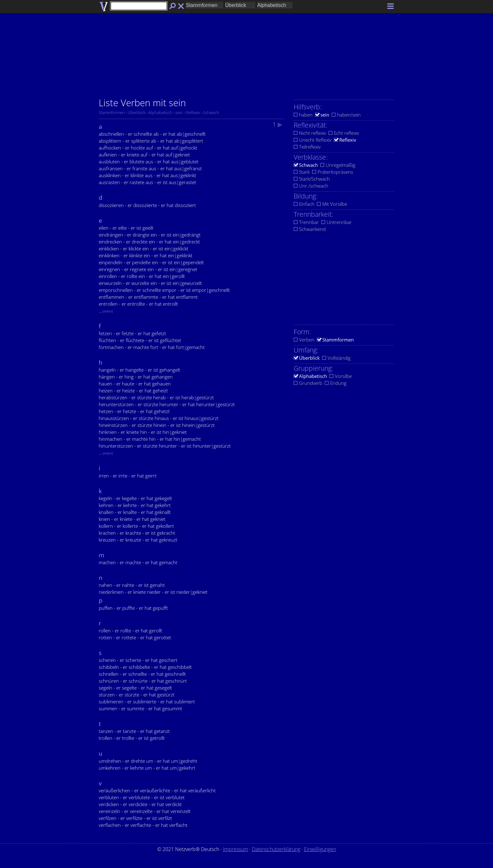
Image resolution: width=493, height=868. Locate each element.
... (106, 311)
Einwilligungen (320, 849)
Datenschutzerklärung (276, 849)
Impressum (235, 849)
